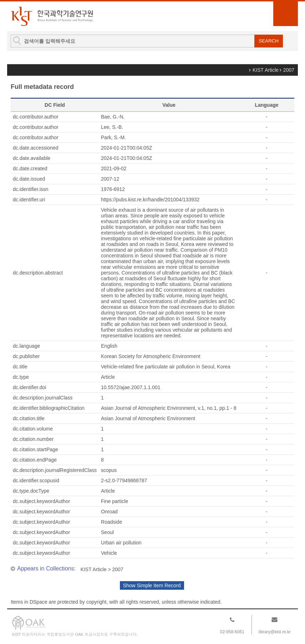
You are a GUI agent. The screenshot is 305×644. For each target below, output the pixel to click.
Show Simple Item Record (152, 585)
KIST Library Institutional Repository (52, 16)
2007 (289, 70)
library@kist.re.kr (275, 632)
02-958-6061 (232, 632)
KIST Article (266, 70)
